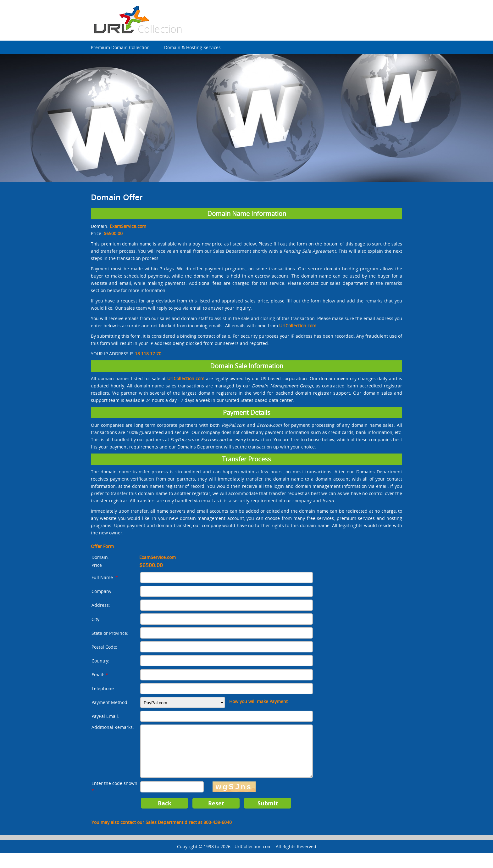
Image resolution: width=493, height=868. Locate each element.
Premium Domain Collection (120, 47)
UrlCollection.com (253, 861)
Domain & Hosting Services (192, 47)
